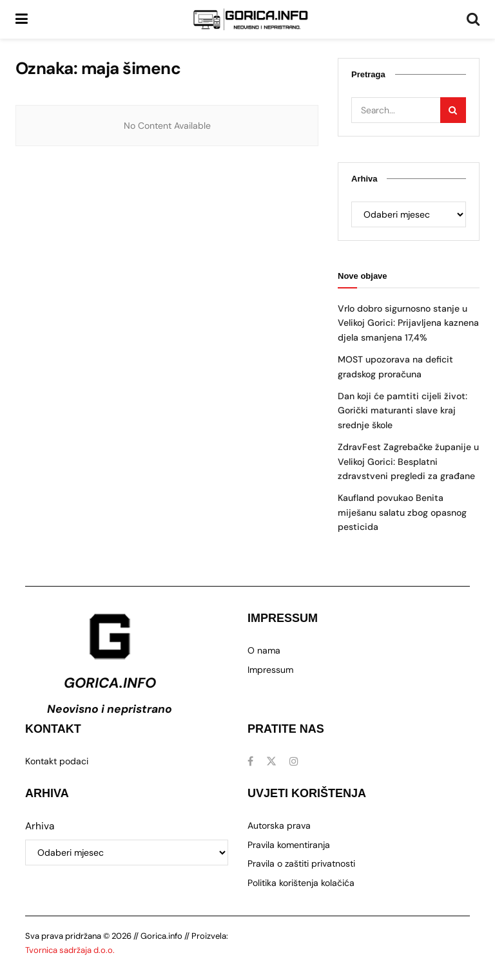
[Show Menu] (22, 19)
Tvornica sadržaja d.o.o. (70, 950)
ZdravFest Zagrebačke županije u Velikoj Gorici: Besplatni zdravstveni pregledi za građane (408, 461)
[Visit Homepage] (251, 19)
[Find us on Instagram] (294, 761)
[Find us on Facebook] (250, 761)
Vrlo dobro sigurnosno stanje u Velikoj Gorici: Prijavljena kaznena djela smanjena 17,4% (408, 323)
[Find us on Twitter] (271, 761)
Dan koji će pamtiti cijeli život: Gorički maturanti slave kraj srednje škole (403, 410)
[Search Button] (473, 19)
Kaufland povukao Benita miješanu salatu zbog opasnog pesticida (402, 512)
